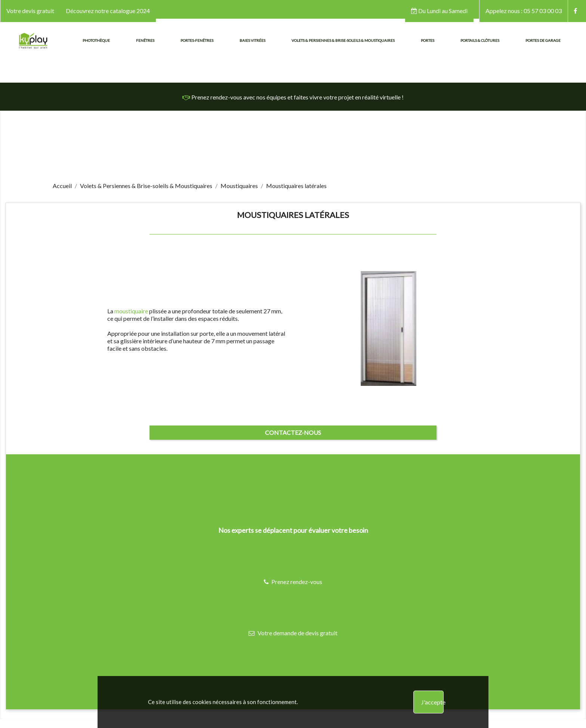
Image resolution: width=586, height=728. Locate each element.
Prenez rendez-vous (293, 582)
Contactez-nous (293, 432)
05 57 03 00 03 (524, 11)
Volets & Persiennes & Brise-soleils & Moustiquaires (343, 40)
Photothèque (96, 40)
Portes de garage (543, 40)
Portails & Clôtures (480, 40)
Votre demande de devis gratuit (293, 633)
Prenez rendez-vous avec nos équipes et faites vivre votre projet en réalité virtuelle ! (293, 97)
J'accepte (432, 702)
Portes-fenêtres (197, 40)
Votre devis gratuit (30, 11)
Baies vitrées (252, 40)
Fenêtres (145, 40)
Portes (428, 40)
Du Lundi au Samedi (439, 11)
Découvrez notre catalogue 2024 (108, 11)
